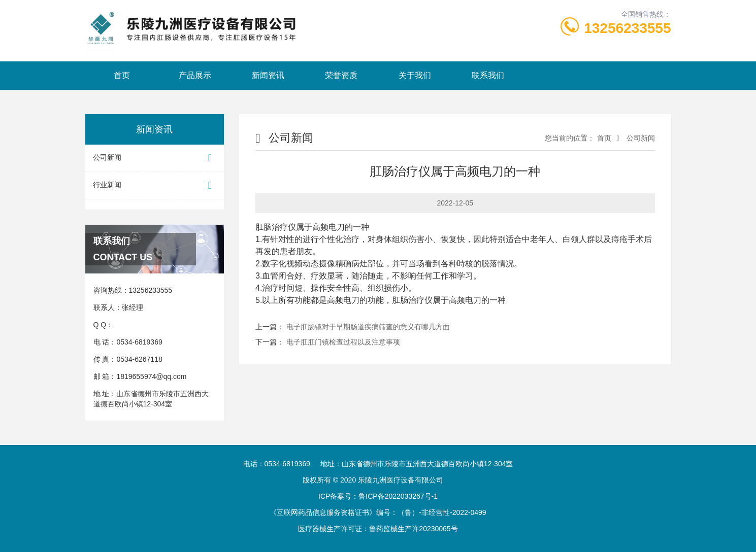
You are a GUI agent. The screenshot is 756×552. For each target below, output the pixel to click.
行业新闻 (155, 185)
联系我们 (488, 75)
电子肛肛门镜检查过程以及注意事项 (343, 342)
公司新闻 (155, 158)
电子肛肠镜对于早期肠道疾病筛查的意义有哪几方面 (368, 327)
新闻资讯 (268, 75)
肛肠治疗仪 (276, 227)
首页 (122, 75)
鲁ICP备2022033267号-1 (398, 496)
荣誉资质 (341, 75)
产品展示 (195, 75)
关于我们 (415, 75)
